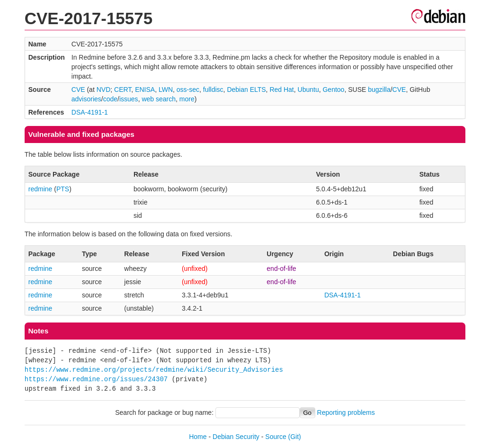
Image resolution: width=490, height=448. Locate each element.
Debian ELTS (246, 90)
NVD (104, 90)
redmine (40, 189)
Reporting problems (346, 412)
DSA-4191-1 (90, 112)
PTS (63, 189)
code (110, 99)
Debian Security (236, 437)
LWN (166, 90)
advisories (86, 99)
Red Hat (281, 90)
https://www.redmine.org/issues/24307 (96, 379)
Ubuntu (308, 90)
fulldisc (213, 90)
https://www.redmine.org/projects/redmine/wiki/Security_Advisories (154, 370)
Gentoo (333, 90)
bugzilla (379, 90)
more (187, 99)
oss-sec (188, 90)
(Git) (295, 437)
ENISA (145, 90)
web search (159, 99)
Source (276, 437)
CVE (78, 90)
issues (129, 99)
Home (198, 437)
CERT (123, 90)
